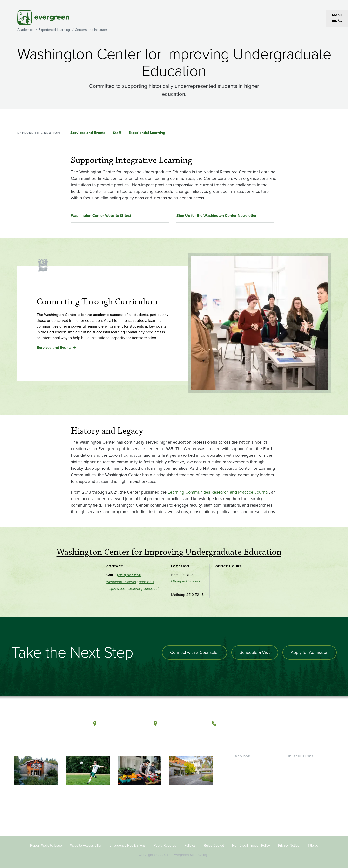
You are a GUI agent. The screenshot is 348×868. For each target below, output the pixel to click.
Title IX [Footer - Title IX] (313, 845)
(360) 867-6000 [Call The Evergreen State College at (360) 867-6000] (237, 723)
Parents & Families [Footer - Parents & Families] (249, 779)
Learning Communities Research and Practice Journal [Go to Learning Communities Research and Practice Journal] (218, 492)
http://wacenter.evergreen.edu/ (133, 589)
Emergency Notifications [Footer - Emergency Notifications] (127, 845)
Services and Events (54, 347)
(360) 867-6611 (129, 575)
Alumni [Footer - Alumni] (240, 803)
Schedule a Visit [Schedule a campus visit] (255, 652)
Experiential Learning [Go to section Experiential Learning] (147, 133)
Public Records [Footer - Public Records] (165, 845)
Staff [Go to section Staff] (117, 133)
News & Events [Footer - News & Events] (299, 803)
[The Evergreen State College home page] (46, 725)
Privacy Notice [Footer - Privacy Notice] (289, 845)
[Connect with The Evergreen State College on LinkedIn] (315, 724)
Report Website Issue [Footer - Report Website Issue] (46, 845)
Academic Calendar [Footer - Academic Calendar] (303, 795)
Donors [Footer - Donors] (240, 795)
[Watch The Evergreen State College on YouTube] (295, 724)
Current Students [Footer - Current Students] (248, 764)
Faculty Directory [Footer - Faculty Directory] (301, 772)
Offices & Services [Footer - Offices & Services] (302, 779)
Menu (337, 15)
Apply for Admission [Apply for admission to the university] (310, 652)
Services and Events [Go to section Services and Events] (88, 133)
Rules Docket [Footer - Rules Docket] (214, 845)
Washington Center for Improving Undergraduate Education (169, 552)
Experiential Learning (54, 30)
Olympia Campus (185, 581)
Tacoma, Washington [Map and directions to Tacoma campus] (183, 723)
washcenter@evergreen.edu (130, 582)
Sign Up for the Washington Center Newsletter (217, 215)
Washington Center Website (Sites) (101, 215)
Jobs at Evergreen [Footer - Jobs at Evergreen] (302, 811)
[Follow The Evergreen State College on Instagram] (305, 724)
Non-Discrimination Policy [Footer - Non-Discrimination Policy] (251, 845)
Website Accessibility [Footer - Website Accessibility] (86, 845)
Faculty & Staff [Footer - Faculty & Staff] (246, 787)
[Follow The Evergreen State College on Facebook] (285, 724)
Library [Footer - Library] (292, 764)
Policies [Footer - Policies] (190, 845)
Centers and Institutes (91, 30)
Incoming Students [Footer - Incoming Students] (250, 772)
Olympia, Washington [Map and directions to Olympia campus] (123, 723)
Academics (25, 30)
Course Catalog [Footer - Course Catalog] (300, 787)
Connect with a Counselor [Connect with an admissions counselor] (194, 652)
